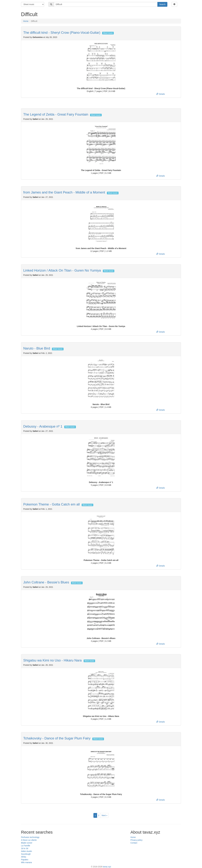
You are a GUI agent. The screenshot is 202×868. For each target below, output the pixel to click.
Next (105, 815)
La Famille (26, 846)
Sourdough (26, 854)
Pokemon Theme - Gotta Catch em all (51, 504)
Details (161, 94)
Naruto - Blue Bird (37, 348)
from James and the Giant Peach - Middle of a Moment (64, 192)
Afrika (24, 857)
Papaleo (25, 860)
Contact (134, 843)
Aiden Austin (27, 851)
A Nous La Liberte (29, 840)
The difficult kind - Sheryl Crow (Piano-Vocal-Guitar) (62, 33)
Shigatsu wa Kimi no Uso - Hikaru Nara (52, 660)
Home (26, 21)
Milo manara (26, 862)
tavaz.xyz (107, 867)
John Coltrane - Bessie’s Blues (46, 582)
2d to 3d (25, 848)
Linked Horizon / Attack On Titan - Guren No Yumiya (62, 270)
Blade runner (27, 843)
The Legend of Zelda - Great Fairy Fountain (56, 114)
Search (162, 4)
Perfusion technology (30, 837)
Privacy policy (136, 840)
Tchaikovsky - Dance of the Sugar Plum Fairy (57, 738)
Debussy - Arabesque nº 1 (43, 426)
